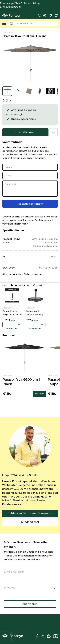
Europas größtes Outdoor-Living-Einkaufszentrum (20, 5)
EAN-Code (9, 268)
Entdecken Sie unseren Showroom (30, 513)
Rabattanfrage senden (30, 204)
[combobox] (33, 24)
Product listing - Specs (12, 241)
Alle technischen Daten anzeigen (23, 274)
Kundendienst (30, 522)
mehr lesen (21, 224)
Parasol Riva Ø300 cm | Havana (25, 36)
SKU (5, 256)
